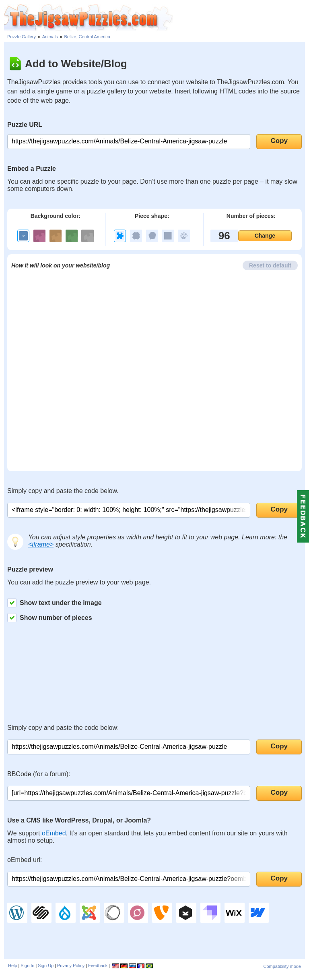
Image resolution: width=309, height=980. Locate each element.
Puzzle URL (25, 125)
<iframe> (41, 544)
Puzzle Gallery (22, 37)
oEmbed (54, 833)
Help (13, 965)
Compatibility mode (282, 966)
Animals (50, 37)
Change (265, 236)
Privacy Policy (71, 965)
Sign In (27, 965)
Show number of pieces (50, 618)
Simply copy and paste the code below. (63, 491)
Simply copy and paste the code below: (63, 728)
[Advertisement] (241, 16)
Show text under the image (55, 603)
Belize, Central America (87, 37)
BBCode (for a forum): (39, 774)
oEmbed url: (25, 860)
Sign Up (46, 965)
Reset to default (270, 265)
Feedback (98, 965)
